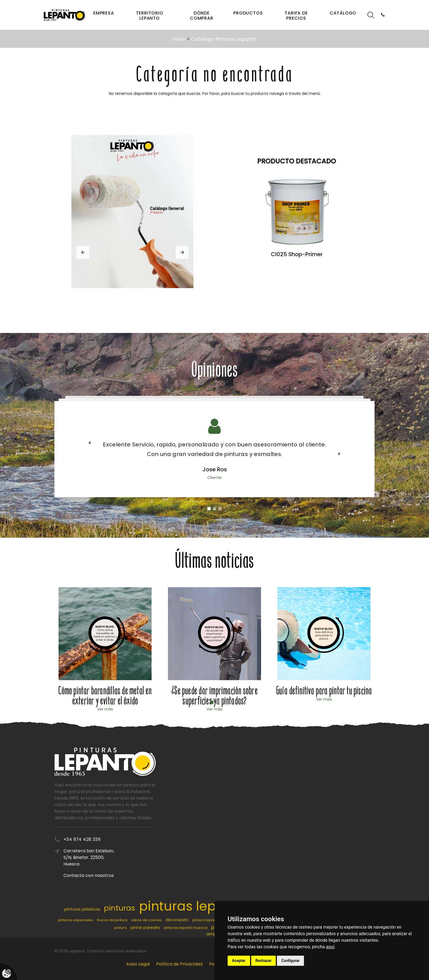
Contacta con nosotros (151, 875)
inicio (179, 39)
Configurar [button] (290, 961)
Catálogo (343, 13)
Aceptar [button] (239, 961)
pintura (120, 928)
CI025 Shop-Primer (297, 254)
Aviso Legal (138, 964)
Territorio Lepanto (150, 16)
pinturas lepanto (192, 906)
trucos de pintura (112, 920)
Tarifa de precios (296, 16)
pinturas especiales (76, 920)
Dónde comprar (202, 16)
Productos (248, 13)
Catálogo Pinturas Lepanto (224, 39)
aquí (330, 947)
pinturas (120, 908)
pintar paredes (145, 928)
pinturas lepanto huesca (186, 928)
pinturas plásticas (82, 909)
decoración (177, 920)
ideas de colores (147, 920)
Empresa (104, 13)
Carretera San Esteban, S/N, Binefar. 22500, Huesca (151, 857)
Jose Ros (215, 469)
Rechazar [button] (264, 961)
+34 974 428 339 (145, 839)
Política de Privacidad (179, 964)
